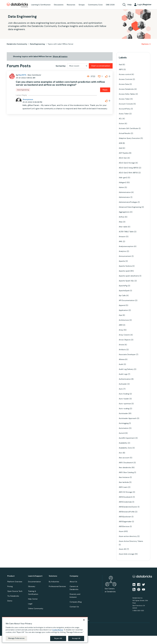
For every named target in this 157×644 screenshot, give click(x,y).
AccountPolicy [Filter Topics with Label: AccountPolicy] (125, 109)
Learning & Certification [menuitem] (41, 5)
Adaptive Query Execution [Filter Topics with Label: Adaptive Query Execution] (129, 138)
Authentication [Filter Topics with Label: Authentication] (125, 379)
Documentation (34, 582)
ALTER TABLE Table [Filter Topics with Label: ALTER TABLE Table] (126, 232)
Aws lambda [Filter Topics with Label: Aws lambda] (124, 482)
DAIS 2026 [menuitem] (110, 5)
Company (74, 576)
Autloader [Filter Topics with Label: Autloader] (123, 384)
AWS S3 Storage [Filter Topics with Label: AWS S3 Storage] (126, 492)
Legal (30, 604)
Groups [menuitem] (82, 5)
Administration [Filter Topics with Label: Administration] (125, 192)
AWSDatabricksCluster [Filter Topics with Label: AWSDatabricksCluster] (128, 507)
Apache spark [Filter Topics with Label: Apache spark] (124, 271)
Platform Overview (15, 582)
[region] (45, 630)
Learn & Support (35, 576)
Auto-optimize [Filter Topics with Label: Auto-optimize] (125, 404)
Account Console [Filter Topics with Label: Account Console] (126, 104)
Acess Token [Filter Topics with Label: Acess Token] (124, 114)
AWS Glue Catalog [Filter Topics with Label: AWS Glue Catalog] (126, 472)
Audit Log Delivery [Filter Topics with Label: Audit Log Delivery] (126, 369)
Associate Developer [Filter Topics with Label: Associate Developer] (127, 354)
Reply (105, 90)
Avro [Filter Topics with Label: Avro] (121, 453)
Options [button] (145, 44)
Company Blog (76, 602)
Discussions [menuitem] (59, 5)
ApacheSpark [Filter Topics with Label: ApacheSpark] (124, 291)
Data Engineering (37, 44)
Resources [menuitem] (71, 5)
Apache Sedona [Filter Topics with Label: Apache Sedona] (125, 266)
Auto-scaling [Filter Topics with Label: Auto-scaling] (124, 408)
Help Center (33, 599)
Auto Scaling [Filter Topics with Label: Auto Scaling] (124, 394)
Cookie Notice (58, 630)
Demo (10, 601)
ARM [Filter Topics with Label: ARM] (121, 325)
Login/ (144, 4)
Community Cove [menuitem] (95, 5)
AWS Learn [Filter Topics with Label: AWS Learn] (123, 487)
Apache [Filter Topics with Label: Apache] (122, 261)
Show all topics (60, 56)
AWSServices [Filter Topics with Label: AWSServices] (124, 526)
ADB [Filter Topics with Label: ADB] (121, 143)
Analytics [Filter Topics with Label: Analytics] (123, 251)
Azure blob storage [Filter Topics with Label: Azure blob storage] (127, 554)
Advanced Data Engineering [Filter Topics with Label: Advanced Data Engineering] (130, 207)
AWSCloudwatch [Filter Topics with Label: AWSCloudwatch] (126, 497)
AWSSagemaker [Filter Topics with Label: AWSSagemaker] (125, 522)
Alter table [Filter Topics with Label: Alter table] (123, 227)
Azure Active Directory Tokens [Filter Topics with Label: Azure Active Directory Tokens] (131, 541)
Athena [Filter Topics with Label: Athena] (122, 359)
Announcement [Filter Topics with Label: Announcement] (125, 256)
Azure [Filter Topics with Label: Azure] (121, 531)
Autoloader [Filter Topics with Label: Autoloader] (123, 413)
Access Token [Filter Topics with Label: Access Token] (124, 99)
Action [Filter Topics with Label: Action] (121, 123)
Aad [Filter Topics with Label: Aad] (120, 64)
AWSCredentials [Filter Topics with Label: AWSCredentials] (125, 502)
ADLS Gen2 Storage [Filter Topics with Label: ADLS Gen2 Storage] (127, 163)
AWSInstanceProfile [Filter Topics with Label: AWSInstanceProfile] (127, 512)
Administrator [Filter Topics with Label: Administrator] (124, 197)
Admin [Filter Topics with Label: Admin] (121, 187)
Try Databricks (13, 596)
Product (11, 576)
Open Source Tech (15, 591)
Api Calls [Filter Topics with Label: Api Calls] (122, 295)
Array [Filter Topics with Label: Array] (121, 330)
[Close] (84, 620)
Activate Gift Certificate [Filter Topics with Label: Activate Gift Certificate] (129, 128)
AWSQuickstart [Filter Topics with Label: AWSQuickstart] (125, 517)
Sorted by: (61, 66)
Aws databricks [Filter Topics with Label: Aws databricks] (125, 467)
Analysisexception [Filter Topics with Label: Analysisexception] (126, 246)
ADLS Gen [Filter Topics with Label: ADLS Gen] (123, 158)
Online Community (36, 608)
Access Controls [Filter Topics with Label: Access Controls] (125, 79)
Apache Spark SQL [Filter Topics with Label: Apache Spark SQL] (126, 281)
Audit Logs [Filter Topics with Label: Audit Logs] (123, 374)
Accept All (76, 638)
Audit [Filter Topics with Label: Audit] (121, 364)
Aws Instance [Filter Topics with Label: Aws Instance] (124, 477)
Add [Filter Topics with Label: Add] (121, 148)
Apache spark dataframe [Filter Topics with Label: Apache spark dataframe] (129, 276)
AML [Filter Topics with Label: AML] (121, 241)
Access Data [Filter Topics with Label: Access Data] (124, 84)
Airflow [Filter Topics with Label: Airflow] (122, 217)
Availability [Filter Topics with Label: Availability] (123, 443)
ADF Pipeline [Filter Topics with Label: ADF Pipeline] (124, 153)
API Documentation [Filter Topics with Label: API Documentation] (127, 300)
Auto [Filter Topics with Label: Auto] (121, 389)
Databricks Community (17, 5)
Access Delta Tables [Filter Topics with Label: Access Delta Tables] (127, 94)
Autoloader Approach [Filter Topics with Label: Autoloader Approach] (128, 418)
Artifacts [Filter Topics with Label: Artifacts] (122, 350)
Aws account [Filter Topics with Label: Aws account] (124, 458)
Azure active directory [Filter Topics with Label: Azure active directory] (128, 536)
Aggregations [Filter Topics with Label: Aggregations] (124, 212)
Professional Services (57, 586)
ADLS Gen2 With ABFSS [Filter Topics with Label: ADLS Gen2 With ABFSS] (128, 173)
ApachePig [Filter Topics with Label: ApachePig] (123, 286)
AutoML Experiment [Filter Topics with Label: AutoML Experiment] (127, 438)
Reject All (58, 638)
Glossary (32, 586)
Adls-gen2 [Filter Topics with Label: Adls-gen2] (123, 178)
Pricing (10, 586)
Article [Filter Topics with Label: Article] (121, 345)
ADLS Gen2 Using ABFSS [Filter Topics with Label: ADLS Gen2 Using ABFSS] (129, 168)
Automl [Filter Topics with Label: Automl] (122, 433)
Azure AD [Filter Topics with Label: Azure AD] (123, 549)
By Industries (54, 582)
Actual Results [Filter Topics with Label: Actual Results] (125, 133)
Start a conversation (101, 66)
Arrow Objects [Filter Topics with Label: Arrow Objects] (125, 340)
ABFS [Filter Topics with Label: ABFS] (121, 69)
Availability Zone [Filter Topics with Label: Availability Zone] (125, 448)
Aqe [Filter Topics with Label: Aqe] (120, 315)
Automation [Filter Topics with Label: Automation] (124, 428)
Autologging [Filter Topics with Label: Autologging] (124, 423)
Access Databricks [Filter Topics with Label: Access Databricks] (126, 89)
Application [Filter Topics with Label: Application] (123, 310)
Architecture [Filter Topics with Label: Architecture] (124, 320)
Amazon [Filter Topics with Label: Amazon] (122, 236)
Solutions (53, 576)
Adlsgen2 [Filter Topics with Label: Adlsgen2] (123, 182)
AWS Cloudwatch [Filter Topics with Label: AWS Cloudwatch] (126, 463)
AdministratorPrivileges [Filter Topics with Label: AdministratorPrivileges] (128, 202)
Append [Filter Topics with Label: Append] (122, 305)
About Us (73, 582)
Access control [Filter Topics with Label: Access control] (125, 74)
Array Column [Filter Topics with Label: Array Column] (124, 335)
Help (130, 5)
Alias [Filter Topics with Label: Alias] (121, 222)
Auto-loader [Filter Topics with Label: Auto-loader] (124, 399)
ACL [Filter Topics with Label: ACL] (120, 119)
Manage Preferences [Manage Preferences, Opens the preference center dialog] (16, 638)
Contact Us (74, 607)
